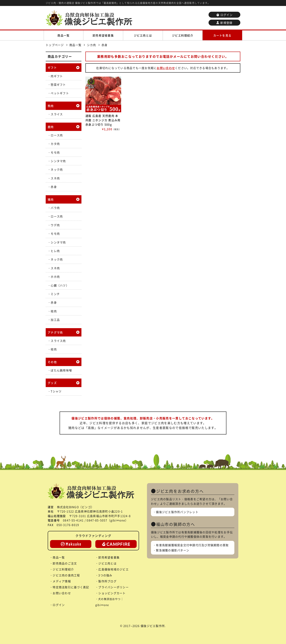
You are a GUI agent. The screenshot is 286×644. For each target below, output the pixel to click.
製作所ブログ (107, 581)
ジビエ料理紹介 (183, 35)
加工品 (55, 320)
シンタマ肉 (58, 161)
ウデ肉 (55, 225)
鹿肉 (51, 127)
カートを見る (222, 35)
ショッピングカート (112, 593)
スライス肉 (58, 341)
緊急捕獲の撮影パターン (173, 550)
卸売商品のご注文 (65, 563)
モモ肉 (55, 152)
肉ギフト (57, 76)
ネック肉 (57, 169)
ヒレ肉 (55, 251)
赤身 (54, 187)
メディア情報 (62, 581)
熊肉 (51, 106)
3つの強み (105, 575)
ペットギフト (60, 93)
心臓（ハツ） (60, 285)
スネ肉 (55, 178)
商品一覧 (63, 35)
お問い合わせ (166, 68)
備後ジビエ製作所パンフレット (177, 512)
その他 (52, 362)
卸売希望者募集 (103, 35)
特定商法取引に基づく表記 (71, 587)
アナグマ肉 (55, 332)
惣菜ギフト (58, 85)
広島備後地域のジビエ (114, 569)
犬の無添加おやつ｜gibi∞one (109, 602)
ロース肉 (57, 135)
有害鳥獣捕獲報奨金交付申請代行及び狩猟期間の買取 (192, 545)
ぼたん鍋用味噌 (61, 370)
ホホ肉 (55, 277)
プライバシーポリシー (114, 587)
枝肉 (54, 311)
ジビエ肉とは (143, 35)
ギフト (52, 67)
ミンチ (55, 294)
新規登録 (224, 23)
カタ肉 (55, 144)
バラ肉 (55, 208)
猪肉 (51, 199)
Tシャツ (56, 391)
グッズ (52, 383)
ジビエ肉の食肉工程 (66, 575)
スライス (57, 114)
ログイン (224, 15)
